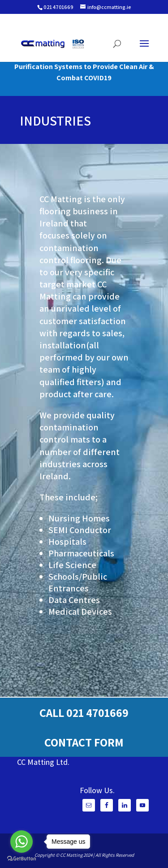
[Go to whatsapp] (22, 842)
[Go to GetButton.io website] (22, 859)
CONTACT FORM (84, 742)
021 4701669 (58, 7)
